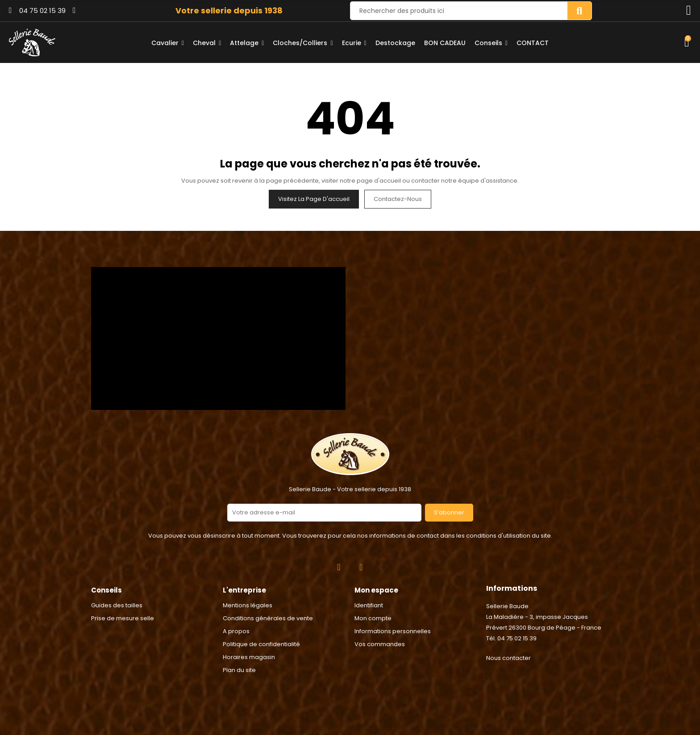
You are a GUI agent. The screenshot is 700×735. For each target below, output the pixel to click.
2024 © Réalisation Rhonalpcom (350, 687)
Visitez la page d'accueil (314, 199)
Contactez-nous (398, 199)
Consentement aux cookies (45, 729)
